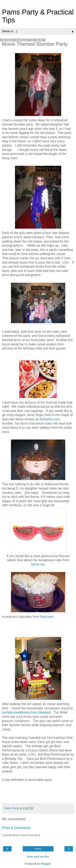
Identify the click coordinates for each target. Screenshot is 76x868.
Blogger (46, 864)
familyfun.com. (50, 419)
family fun (38, 564)
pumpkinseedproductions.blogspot (26, 712)
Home (38, 849)
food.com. (47, 617)
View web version (38, 857)
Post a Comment (16, 828)
